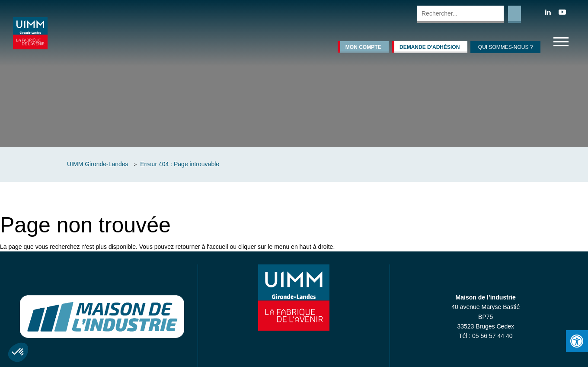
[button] (18, 352)
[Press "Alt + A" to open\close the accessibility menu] (577, 341)
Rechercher (514, 14)
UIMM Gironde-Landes (98, 164)
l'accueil (217, 247)
